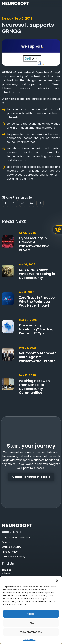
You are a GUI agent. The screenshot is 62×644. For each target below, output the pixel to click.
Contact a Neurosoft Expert (31, 477)
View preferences (31, 632)
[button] (57, 580)
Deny (31, 623)
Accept (31, 614)
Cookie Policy (29, 639)
